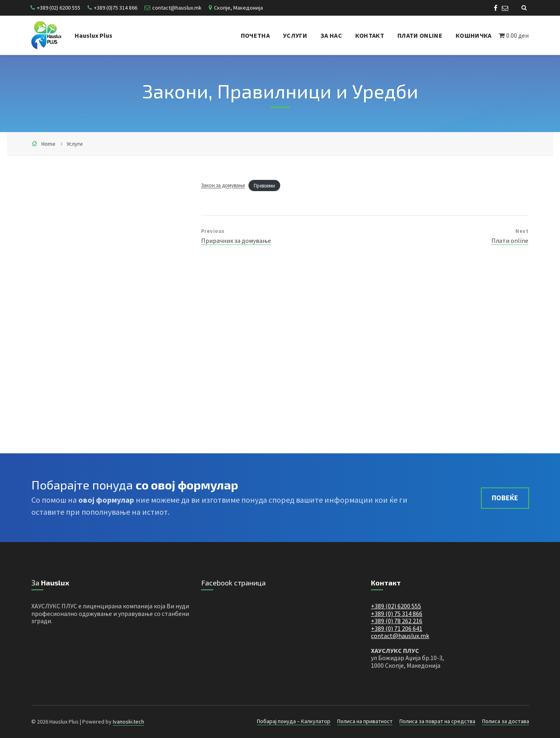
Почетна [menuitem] (255, 35)
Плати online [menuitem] (420, 35)
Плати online (510, 241)
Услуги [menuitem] (295, 35)
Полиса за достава (506, 721)
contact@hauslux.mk (177, 8)
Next (522, 231)
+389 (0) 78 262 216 (397, 621)
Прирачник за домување (236, 241)
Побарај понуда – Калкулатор (294, 721)
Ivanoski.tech (128, 722)
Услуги (75, 144)
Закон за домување (223, 186)
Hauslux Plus (94, 35)
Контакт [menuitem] (370, 35)
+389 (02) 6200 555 (59, 8)
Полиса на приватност (365, 721)
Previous (213, 231)
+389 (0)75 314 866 (116, 8)
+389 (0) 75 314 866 (397, 614)
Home (48, 144)
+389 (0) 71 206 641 (397, 628)
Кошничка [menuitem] (474, 35)
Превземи (264, 186)
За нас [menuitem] (331, 35)
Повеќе (505, 498)
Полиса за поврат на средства (437, 721)
